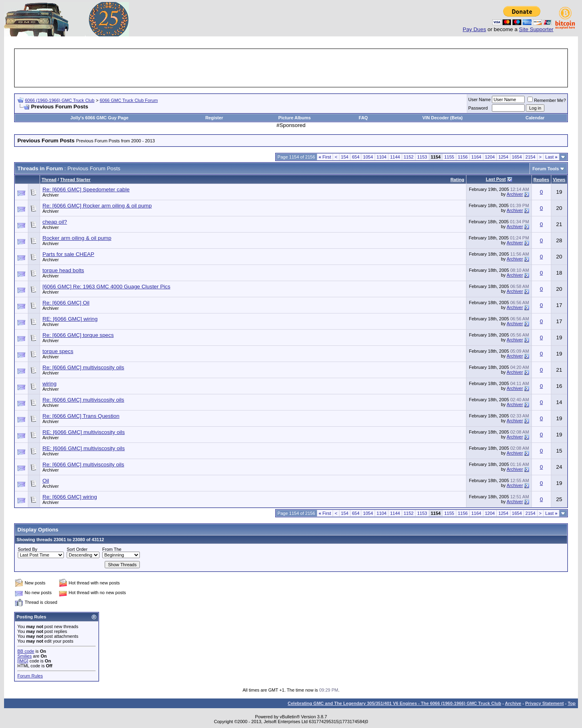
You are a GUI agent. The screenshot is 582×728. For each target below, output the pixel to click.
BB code (26, 651)
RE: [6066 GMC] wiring (70, 319)
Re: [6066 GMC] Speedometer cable (86, 189)
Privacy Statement (544, 703)
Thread (49, 180)
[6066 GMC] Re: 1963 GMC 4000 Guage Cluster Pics (106, 287)
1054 (368, 157)
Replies (541, 180)
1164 (476, 157)
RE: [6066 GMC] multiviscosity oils (84, 432)
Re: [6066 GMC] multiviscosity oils (83, 367)
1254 (503, 157)
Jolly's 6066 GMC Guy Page (99, 118)
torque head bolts (63, 270)
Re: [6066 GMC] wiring (70, 497)
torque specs (58, 351)
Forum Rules (30, 676)
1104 (382, 157)
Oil (46, 481)
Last (551, 157)
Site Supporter (536, 29)
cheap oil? (55, 222)
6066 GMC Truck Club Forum (129, 100)
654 (356, 157)
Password (478, 108)
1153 (422, 157)
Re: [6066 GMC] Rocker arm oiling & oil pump (97, 206)
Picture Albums (295, 118)
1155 (449, 157)
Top (572, 703)
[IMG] (23, 661)
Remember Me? (547, 100)
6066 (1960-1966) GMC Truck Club (60, 100)
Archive (513, 703)
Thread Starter (75, 180)
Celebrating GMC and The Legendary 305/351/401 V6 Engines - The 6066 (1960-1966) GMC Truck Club (394, 703)
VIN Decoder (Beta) (443, 118)
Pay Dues (474, 29)
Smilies (24, 656)
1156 (463, 157)
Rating (457, 180)
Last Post (496, 179)
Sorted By (27, 549)
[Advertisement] (291, 68)
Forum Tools (546, 169)
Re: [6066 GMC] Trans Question (81, 416)
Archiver (51, 195)
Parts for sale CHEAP (68, 254)
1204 (490, 157)
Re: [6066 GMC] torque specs (78, 335)
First (325, 157)
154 (345, 157)
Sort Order (77, 549)
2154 (530, 157)
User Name (480, 99)
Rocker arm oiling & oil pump (77, 238)
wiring (50, 384)
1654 (517, 157)
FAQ (364, 118)
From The (112, 549)
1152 (409, 157)
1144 (395, 157)
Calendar (535, 118)
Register (214, 118)
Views (559, 180)
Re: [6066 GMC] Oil (66, 303)
